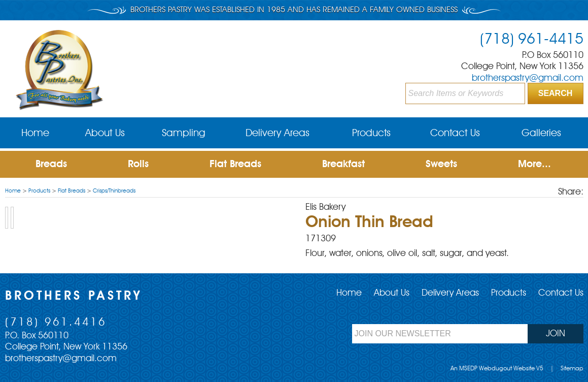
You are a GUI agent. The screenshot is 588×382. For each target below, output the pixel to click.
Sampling (184, 134)
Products (371, 134)
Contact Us (455, 134)
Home (35, 134)
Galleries (541, 134)
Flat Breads (235, 165)
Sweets (441, 165)
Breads (51, 165)
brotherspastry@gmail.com (528, 78)
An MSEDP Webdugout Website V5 (497, 369)
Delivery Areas (278, 134)
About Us (105, 134)
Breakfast (343, 165)
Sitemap (572, 369)
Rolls (138, 165)
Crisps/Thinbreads (114, 191)
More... (534, 165)
